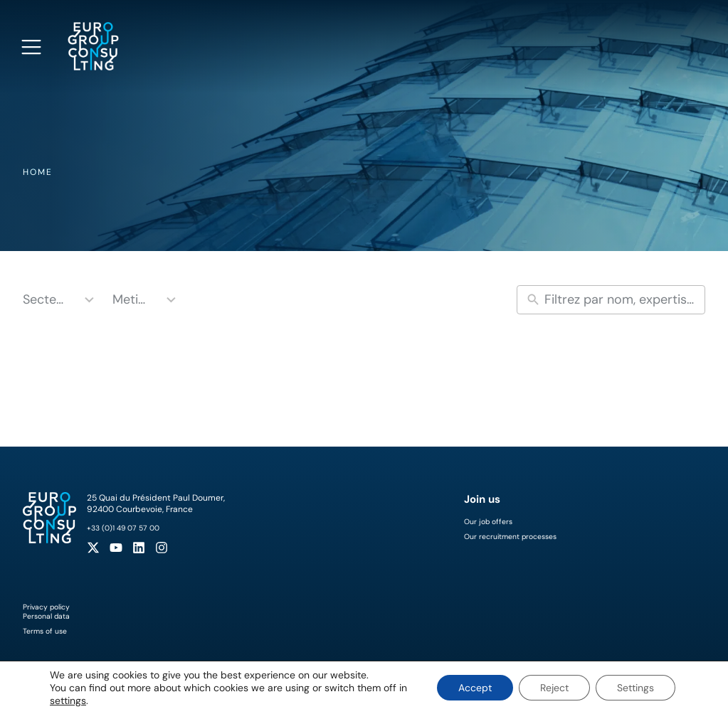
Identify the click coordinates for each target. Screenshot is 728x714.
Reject (554, 688)
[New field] (621, 300)
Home (38, 172)
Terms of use (45, 631)
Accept (475, 688)
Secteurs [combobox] (46, 299)
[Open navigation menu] (31, 47)
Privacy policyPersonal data (46, 612)
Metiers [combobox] (132, 299)
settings (68, 700)
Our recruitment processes (510, 537)
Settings (635, 688)
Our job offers (488, 522)
